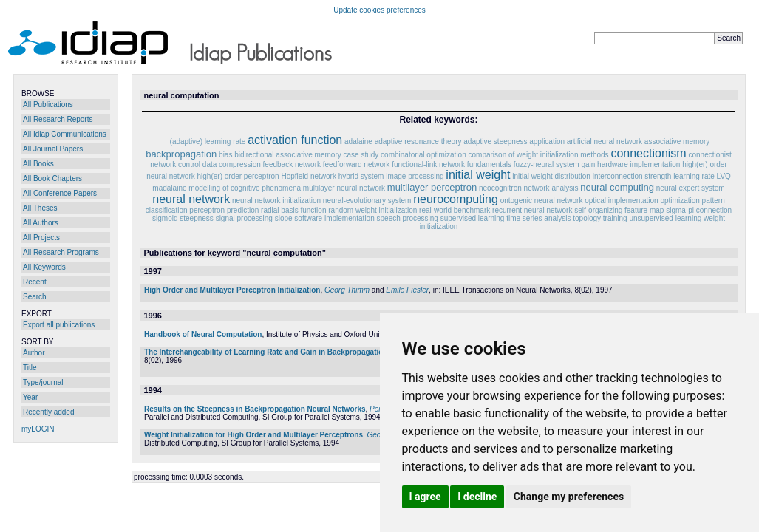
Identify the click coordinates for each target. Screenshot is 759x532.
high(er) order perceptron (238, 176)
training (615, 218)
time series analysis (538, 218)
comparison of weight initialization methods (539, 155)
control (189, 164)
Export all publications (59, 325)
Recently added (49, 412)
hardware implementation (639, 164)
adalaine (358, 141)
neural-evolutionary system (367, 201)
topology (587, 218)
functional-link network (428, 164)
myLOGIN (38, 429)
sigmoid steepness (183, 218)
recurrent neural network (532, 210)
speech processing (408, 218)
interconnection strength (632, 176)
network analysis (551, 188)
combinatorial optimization (423, 155)
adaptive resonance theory (418, 141)
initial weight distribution (551, 176)
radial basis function (293, 210)
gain (588, 164)
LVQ (724, 176)
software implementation (334, 218)
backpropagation (181, 154)
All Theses (40, 208)
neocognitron (500, 188)
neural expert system (691, 188)
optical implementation (622, 201)
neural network (191, 199)
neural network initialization (276, 201)
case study (361, 155)
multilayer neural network (344, 188)
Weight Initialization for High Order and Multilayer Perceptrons (253, 435)
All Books (38, 164)
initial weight (478, 175)
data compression (232, 164)
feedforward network (357, 164)
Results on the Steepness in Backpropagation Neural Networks (255, 409)
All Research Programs (61, 252)
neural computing (617, 187)
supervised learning (473, 218)
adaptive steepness (495, 141)
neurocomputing (456, 199)
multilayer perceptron (432, 187)
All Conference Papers (60, 193)
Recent (35, 282)
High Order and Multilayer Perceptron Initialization (232, 290)
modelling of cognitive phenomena (245, 188)
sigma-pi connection (699, 210)
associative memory (677, 141)
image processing (415, 176)
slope (284, 218)
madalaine (169, 188)
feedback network (292, 164)
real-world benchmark (455, 210)
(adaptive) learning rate (208, 141)
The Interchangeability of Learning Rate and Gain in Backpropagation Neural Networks (296, 352)
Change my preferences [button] (569, 497)
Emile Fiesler (407, 290)
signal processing (244, 218)
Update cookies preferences (379, 10)
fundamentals (489, 164)
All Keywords (44, 267)
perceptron (207, 210)
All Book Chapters (52, 178)
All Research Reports (58, 119)
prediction (243, 210)
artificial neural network (605, 141)
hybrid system (361, 176)
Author (34, 353)
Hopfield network (308, 176)
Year (30, 397)
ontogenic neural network (542, 201)
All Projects (41, 238)
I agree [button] (425, 497)
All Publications (48, 105)
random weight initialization (372, 210)
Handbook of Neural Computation (203, 334)
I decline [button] (477, 497)
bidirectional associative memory (288, 155)
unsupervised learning (665, 218)
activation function (295, 140)
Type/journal (43, 382)
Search (35, 297)
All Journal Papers (53, 149)
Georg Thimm (347, 290)
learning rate (694, 176)
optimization (680, 201)
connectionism (648, 153)
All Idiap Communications (65, 134)
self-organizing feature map (619, 210)
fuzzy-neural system (547, 164)
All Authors (41, 223)
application (547, 141)
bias (225, 155)
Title (30, 368)
